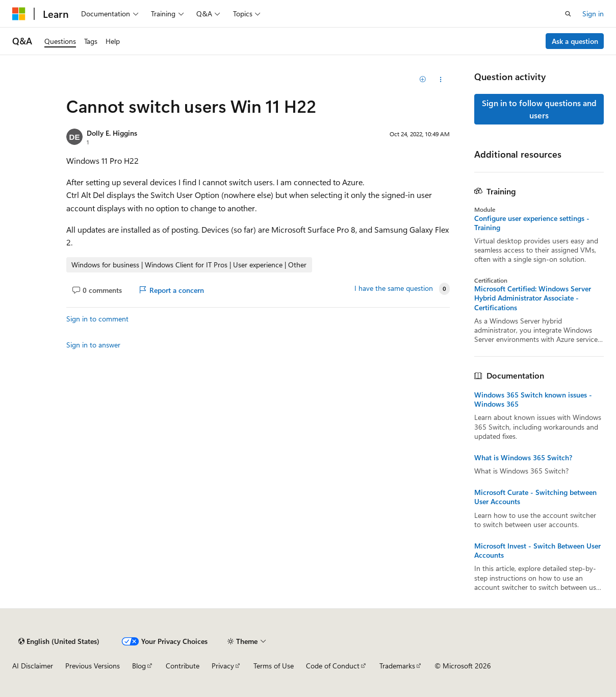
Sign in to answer (93, 345)
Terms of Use (274, 666)
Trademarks (397, 666)
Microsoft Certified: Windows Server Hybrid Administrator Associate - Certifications (533, 298)
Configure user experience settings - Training (532, 223)
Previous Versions (93, 666)
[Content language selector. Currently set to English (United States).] (59, 641)
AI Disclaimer (33, 666)
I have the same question (394, 288)
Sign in (593, 14)
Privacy (223, 666)
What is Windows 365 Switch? (523, 458)
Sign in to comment (97, 319)
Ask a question (575, 41)
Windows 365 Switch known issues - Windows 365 (533, 400)
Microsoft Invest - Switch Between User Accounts (537, 551)
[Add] (423, 80)
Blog (139, 666)
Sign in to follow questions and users (539, 109)
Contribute (183, 666)
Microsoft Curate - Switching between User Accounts (535, 497)
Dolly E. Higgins (112, 133)
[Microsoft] (19, 14)
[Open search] (568, 14)
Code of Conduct (333, 666)
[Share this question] (441, 80)
